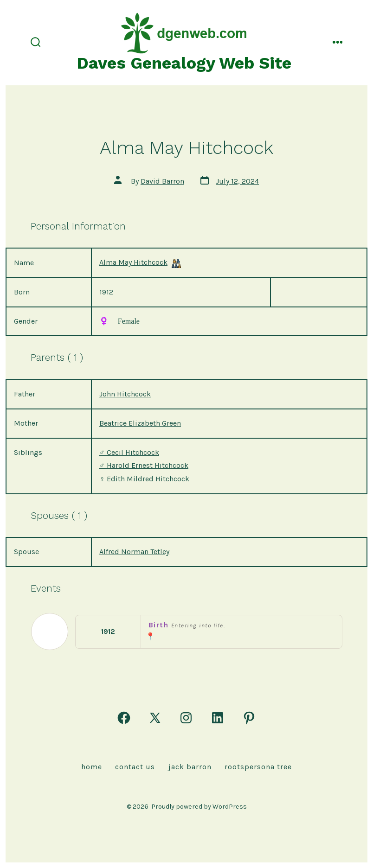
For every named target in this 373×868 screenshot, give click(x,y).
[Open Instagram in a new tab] (186, 718)
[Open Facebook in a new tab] (124, 718)
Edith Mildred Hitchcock (144, 479)
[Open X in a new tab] (155, 718)
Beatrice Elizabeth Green (140, 423)
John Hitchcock (125, 394)
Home (92, 767)
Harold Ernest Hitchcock (144, 465)
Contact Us (135, 767)
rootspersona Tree (258, 767)
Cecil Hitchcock (129, 452)
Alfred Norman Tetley (134, 552)
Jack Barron (190, 767)
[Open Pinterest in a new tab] (249, 718)
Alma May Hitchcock (133, 262)
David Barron (162, 181)
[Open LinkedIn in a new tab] (218, 718)
